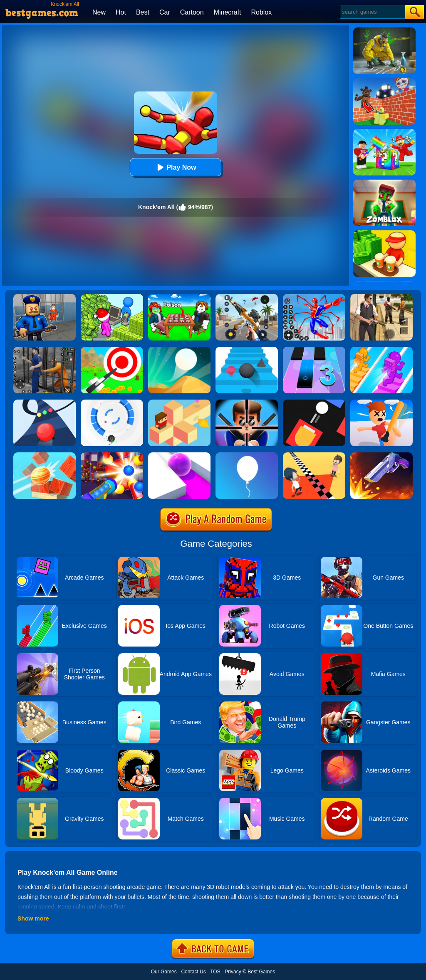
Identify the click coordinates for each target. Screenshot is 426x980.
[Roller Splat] (179, 455)
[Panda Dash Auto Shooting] (247, 297)
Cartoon (192, 12)
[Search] (372, 12)
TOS (215, 972)
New (99, 12)
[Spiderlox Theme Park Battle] (314, 297)
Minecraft (228, 12)
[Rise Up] (247, 455)
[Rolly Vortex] (112, 402)
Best (143, 12)
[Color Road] (45, 402)
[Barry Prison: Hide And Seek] (45, 297)
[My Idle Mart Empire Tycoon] (112, 297)
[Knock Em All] (112, 455)
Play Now (175, 167)
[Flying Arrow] (112, 350)
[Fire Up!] (314, 402)
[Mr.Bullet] (247, 402)
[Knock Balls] (45, 455)
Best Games (261, 972)
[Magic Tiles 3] (314, 350)
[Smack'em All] (381, 402)
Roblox (261, 12)
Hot (121, 12)
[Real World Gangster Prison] (45, 350)
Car (165, 12)
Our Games (164, 972)
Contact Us (193, 972)
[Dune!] (179, 350)
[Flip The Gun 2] (381, 455)
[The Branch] (179, 402)
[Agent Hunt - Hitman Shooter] (381, 297)
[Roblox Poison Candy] (179, 297)
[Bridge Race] (381, 350)
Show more (33, 918)
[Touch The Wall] (314, 455)
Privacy (233, 972)
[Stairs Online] (247, 350)
